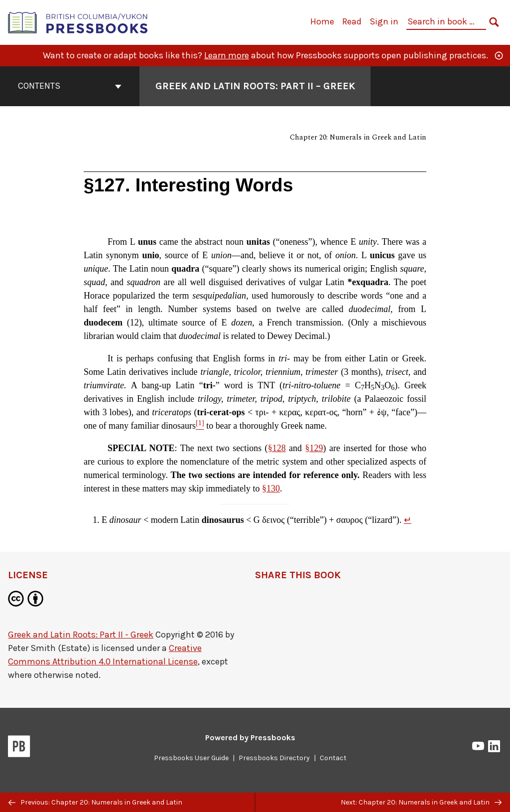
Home (322, 21)
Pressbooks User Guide (191, 758)
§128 (277, 448)
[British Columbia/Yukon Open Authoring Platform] (78, 22)
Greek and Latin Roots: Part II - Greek (81, 635)
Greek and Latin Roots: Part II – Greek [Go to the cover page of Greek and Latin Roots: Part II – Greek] (255, 86)
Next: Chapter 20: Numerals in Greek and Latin (421, 802)
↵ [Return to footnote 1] (408, 520)
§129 (314, 448)
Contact (333, 758)
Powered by (250, 737)
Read (352, 21)
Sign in (384, 21)
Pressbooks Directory (274, 758)
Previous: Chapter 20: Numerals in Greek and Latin (95, 802)
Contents (70, 86)
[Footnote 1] (200, 426)
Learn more (227, 55)
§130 (271, 488)
